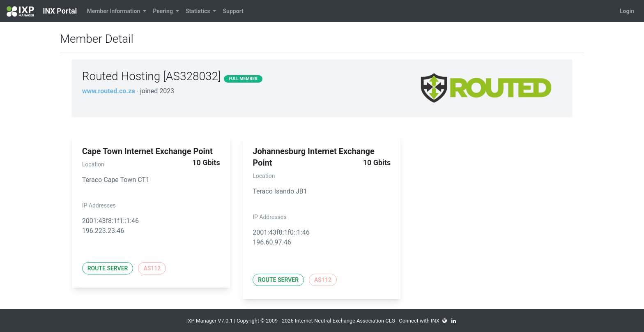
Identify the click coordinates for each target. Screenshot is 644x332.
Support (233, 11)
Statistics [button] (199, 11)
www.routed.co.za (109, 91)
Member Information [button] (114, 11)
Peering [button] (163, 11)
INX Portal (42, 12)
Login (627, 11)
